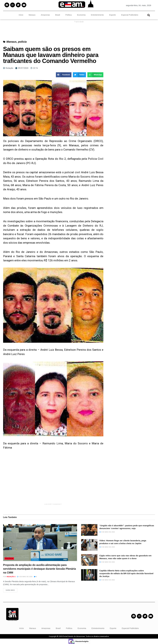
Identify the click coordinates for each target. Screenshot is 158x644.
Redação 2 (11, 577)
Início (21, 15)
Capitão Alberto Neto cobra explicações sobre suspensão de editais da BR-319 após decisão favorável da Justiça (126, 573)
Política (68, 15)
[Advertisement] (53, 483)
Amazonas (45, 15)
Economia (81, 15)
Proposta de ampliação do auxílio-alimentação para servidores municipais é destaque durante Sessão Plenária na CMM (40, 569)
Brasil (58, 15)
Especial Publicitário (130, 15)
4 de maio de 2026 (25, 577)
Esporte (112, 15)
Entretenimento (97, 15)
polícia (22, 42)
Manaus (32, 15)
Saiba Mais (10, 590)
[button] (149, 15)
